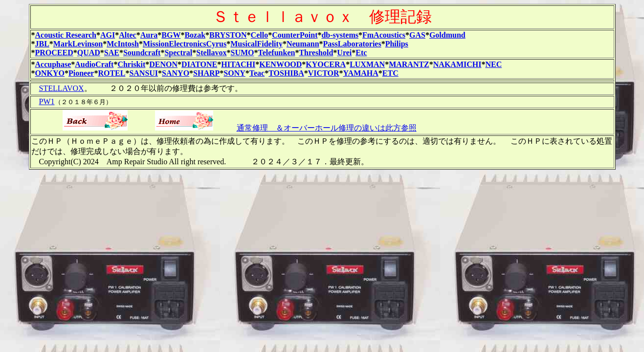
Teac (257, 73)
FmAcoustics (384, 35)
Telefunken (277, 53)
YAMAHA (361, 73)
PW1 (47, 101)
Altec (128, 35)
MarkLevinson (78, 44)
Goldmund (447, 35)
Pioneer (81, 73)
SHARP (206, 73)
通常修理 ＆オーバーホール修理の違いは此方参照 (327, 128)
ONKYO (50, 73)
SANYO (176, 73)
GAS (417, 35)
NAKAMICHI (457, 64)
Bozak (195, 35)
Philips (397, 44)
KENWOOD (280, 64)
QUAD (89, 53)
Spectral (178, 53)
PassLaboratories (352, 44)
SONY (234, 73)
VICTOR (324, 73)
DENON (163, 64)
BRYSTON (228, 35)
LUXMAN (367, 64)
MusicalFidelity (256, 44)
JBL (42, 44)
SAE (112, 53)
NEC (493, 64)
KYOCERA (326, 64)
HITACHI (238, 64)
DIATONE (199, 64)
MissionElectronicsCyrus (185, 44)
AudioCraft (94, 64)
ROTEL (111, 73)
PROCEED (54, 53)
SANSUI (144, 73)
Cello (260, 35)
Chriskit (131, 64)
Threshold (316, 53)
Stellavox (211, 53)
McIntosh (123, 44)
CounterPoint (295, 35)
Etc (361, 53)
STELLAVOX (62, 88)
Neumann (303, 44)
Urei (344, 53)
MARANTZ (409, 64)
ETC (390, 73)
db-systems (340, 35)
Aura (149, 35)
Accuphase (53, 64)
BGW (171, 35)
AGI (108, 35)
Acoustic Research (66, 35)
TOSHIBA (286, 73)
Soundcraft (142, 53)
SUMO (243, 53)
